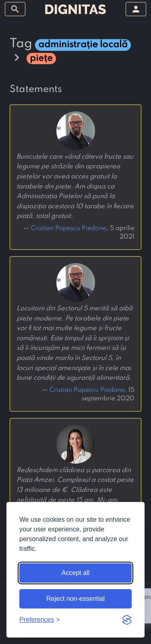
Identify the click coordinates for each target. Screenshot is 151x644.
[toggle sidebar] (15, 9)
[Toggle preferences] (40, 620)
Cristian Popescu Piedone (69, 228)
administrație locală (83, 45)
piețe (41, 58)
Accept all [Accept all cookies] (75, 573)
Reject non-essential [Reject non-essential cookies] (75, 599)
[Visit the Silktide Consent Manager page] (127, 620)
